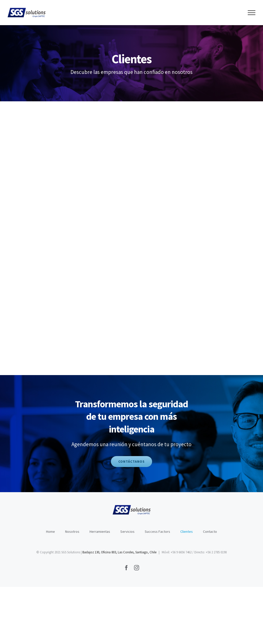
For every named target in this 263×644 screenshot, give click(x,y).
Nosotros (72, 532)
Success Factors (157, 532)
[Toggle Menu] (252, 13)
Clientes (187, 532)
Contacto (210, 532)
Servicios (127, 532)
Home (50, 532)
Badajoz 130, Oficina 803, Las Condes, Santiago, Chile (119, 552)
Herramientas (100, 532)
